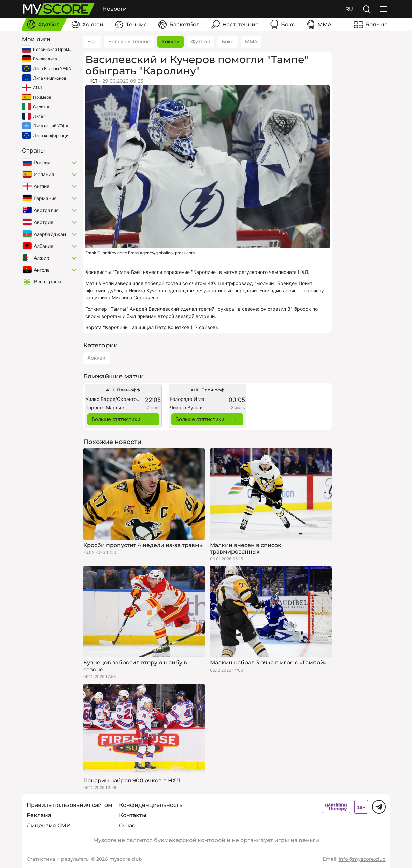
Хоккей (171, 41)
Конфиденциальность (151, 805)
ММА (251, 41)
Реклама (39, 815)
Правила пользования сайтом (69, 805)
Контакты (133, 815)
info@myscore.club (362, 859)
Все (92, 41)
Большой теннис (129, 41)
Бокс (228, 41)
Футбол (201, 41)
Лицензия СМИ (49, 825)
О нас (127, 825)
